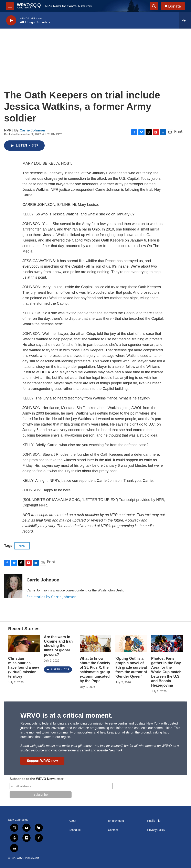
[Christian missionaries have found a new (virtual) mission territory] (24, 644)
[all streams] (185, 20)
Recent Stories (24, 629)
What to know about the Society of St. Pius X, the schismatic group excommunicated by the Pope (95, 670)
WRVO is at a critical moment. (67, 715)
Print (178, 131)
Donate (174, 6)
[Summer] (95, 49)
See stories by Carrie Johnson (51, 597)
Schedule (75, 830)
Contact (113, 830)
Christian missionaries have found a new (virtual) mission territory (24, 667)
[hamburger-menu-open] (10, 6)
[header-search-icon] (154, 6)
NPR (22, 546)
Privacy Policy (156, 830)
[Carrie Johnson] (13, 586)
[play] (11, 20)
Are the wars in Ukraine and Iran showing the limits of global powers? (58, 646)
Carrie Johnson (33, 130)
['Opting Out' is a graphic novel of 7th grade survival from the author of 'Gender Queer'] (131, 644)
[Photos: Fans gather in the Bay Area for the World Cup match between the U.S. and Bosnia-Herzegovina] (167, 644)
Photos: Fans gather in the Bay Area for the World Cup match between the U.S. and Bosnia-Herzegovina (166, 672)
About (72, 821)
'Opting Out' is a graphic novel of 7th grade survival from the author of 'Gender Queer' (131, 667)
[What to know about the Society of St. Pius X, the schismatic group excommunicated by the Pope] (95, 644)
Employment (116, 821)
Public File (154, 821)
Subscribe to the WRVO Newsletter (37, 779)
